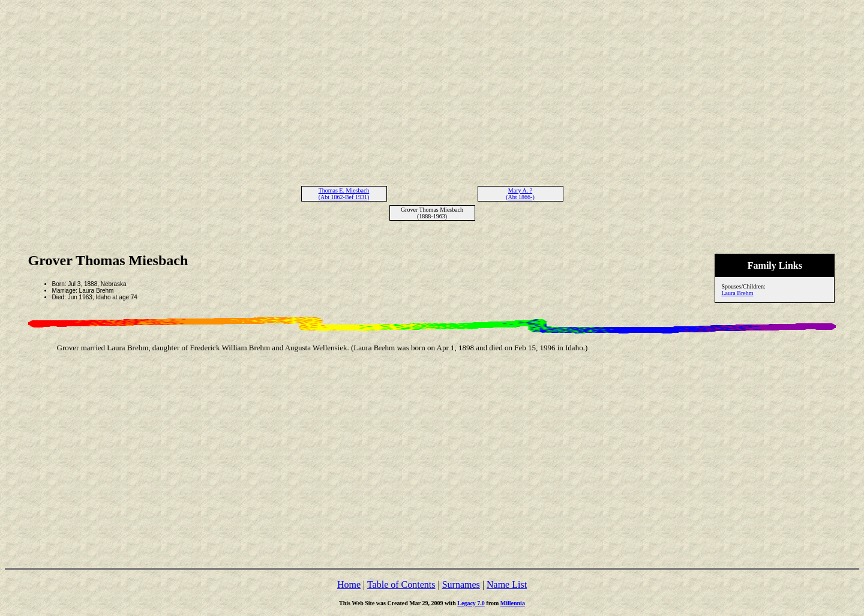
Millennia (513, 603)
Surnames (461, 585)
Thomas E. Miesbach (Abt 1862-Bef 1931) (344, 194)
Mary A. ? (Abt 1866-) (520, 194)
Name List (507, 585)
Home (349, 585)
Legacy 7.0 (471, 603)
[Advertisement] (432, 89)
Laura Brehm (737, 293)
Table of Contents (401, 585)
